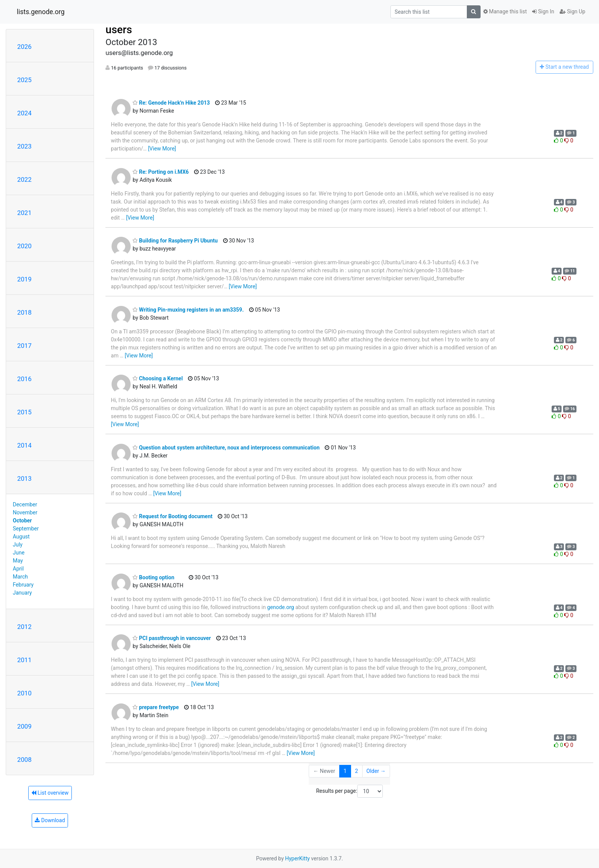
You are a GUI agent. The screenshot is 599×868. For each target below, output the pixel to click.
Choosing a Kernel (158, 378)
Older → (376, 771)
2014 (24, 445)
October (23, 520)
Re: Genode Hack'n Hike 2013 (171, 103)
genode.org (280, 607)
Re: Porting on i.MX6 (161, 172)
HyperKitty (297, 858)
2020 (24, 246)
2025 (24, 80)
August (21, 537)
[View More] (162, 149)
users (119, 30)
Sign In (543, 11)
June (19, 553)
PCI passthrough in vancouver (172, 638)
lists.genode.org (41, 12)
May (18, 561)
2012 (24, 627)
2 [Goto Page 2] (356, 771)
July (18, 545)
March (21, 577)
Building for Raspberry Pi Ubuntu (175, 241)
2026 (24, 47)
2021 (24, 213)
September (26, 529)
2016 (24, 379)
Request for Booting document (172, 516)
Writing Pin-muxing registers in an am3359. (188, 310)
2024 (24, 113)
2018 (24, 312)
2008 (24, 760)
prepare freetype (156, 707)
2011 (24, 660)
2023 (24, 146)
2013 (24, 478)
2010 (24, 693)
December (25, 504)
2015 (24, 412)
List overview (50, 793)
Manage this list (505, 11)
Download (50, 820)
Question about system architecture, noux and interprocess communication (226, 448)
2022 (24, 179)
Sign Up (572, 11)
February (23, 585)
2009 (24, 726)
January (23, 593)
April (19, 569)
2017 (24, 346)
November (25, 512)
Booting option (153, 577)
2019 (24, 279)
